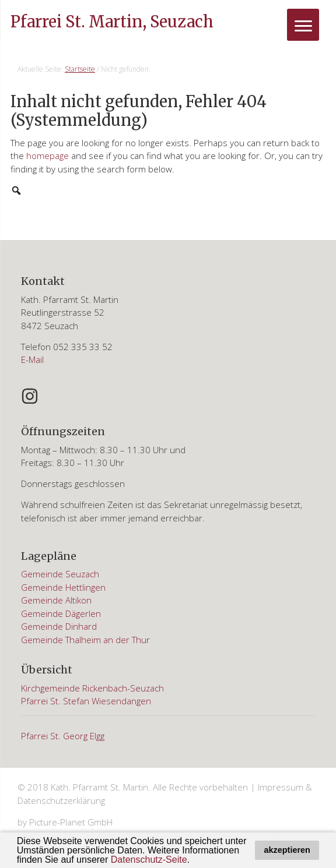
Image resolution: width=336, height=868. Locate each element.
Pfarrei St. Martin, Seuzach (112, 22)
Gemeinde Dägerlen (61, 613)
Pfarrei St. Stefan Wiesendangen (86, 701)
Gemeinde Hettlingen (63, 587)
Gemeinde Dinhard (59, 626)
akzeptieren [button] (287, 850)
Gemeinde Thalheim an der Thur (85, 640)
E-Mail (32, 359)
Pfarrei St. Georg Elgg (63, 736)
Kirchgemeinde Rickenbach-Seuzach (92, 688)
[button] (194, 860)
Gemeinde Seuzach (60, 574)
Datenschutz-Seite (149, 860)
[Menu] (303, 25)
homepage (48, 156)
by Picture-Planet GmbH (65, 822)
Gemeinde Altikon (56, 600)
